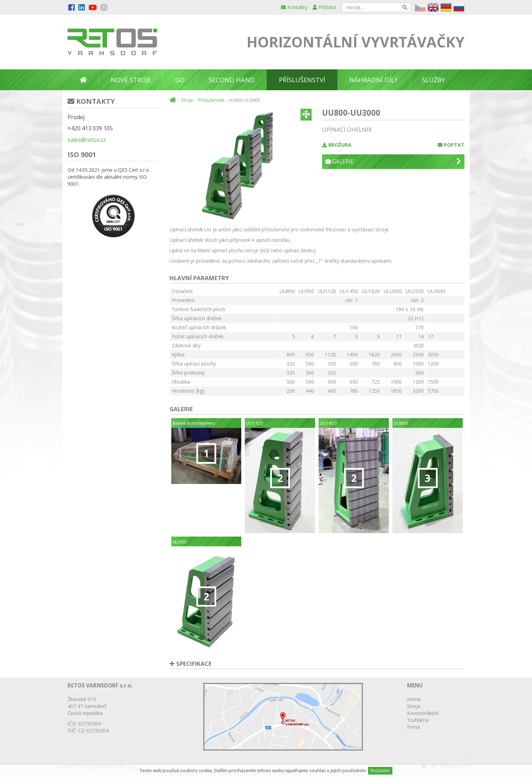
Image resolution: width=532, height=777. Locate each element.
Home (414, 699)
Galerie (393, 161)
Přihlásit (324, 7)
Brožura (337, 145)
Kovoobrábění (423, 713)
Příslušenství (302, 80)
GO (180, 80)
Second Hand (232, 80)
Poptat (451, 145)
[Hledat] (405, 7)
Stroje (187, 100)
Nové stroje (131, 80)
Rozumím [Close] (380, 771)
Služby (433, 80)
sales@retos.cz (87, 140)
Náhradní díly (374, 80)
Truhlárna (418, 720)
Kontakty (294, 7)
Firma (413, 727)
